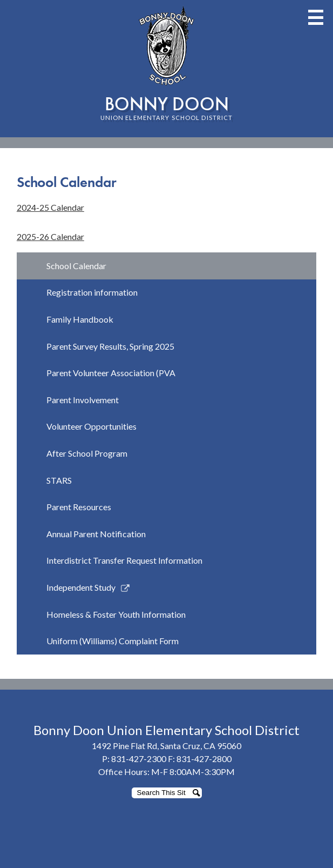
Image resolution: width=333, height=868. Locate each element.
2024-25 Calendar (50, 207)
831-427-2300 (139, 759)
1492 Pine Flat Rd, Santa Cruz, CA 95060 (166, 746)
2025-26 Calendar (50, 236)
